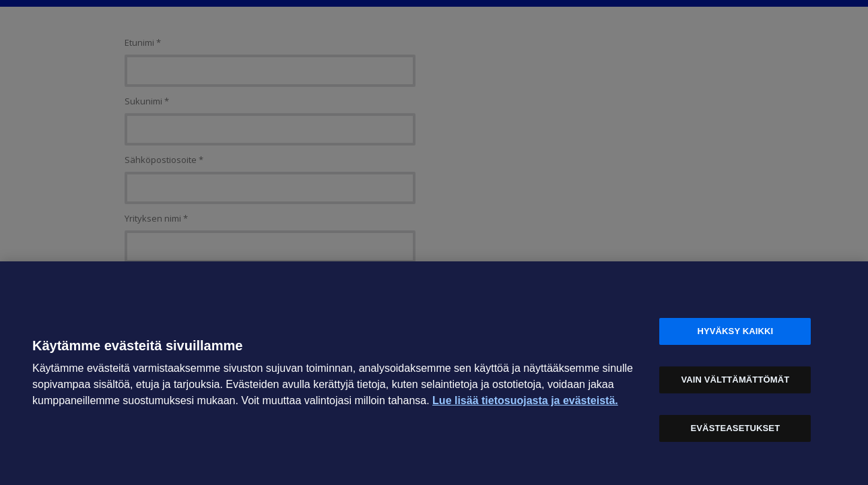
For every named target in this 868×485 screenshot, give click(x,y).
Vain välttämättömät (735, 380)
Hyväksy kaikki (735, 331)
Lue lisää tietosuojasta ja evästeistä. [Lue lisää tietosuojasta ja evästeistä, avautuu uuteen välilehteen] (525, 400)
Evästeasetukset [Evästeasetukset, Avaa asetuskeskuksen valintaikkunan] (736, 428)
